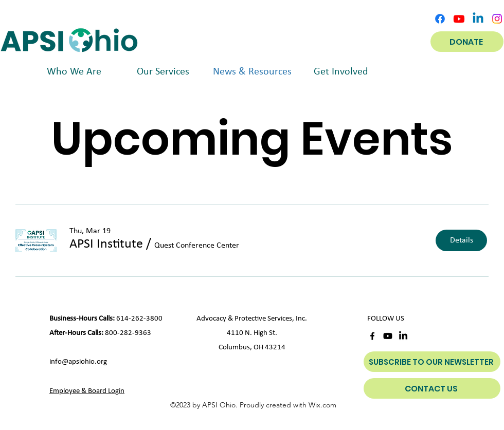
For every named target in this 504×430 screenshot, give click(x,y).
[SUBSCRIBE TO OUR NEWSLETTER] (432, 362)
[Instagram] (497, 19)
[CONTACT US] (432, 388)
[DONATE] (467, 42)
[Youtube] (459, 19)
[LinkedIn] (403, 336)
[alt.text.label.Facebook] (440, 19)
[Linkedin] (478, 19)
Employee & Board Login (87, 391)
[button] (106, 245)
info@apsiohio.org (78, 362)
